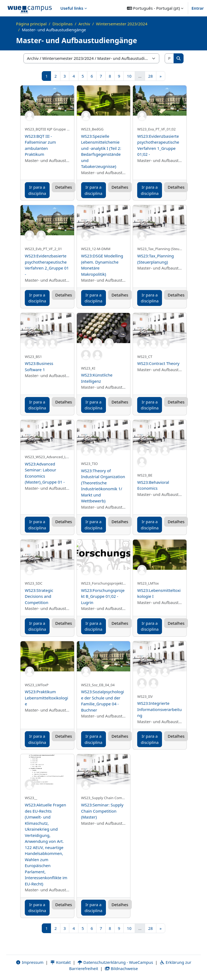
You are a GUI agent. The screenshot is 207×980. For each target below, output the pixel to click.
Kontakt (60, 962)
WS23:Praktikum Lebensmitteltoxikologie (46, 698)
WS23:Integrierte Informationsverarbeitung (159, 709)
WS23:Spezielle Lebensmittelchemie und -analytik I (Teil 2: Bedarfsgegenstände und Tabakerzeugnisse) (101, 151)
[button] (155, 8)
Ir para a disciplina (37, 190)
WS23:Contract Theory (158, 363)
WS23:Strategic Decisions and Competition (39, 596)
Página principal (31, 24)
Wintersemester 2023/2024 (122, 24)
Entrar (198, 8)
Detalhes (64, 187)
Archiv (84, 24)
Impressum (30, 962)
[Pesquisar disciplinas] (170, 58)
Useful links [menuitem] (72, 8)
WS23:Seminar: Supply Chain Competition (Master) (102, 811)
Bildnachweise (121, 968)
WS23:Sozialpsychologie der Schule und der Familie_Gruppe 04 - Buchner (103, 701)
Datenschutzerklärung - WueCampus (115, 962)
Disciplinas (63, 24)
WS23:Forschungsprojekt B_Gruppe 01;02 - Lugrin (103, 596)
